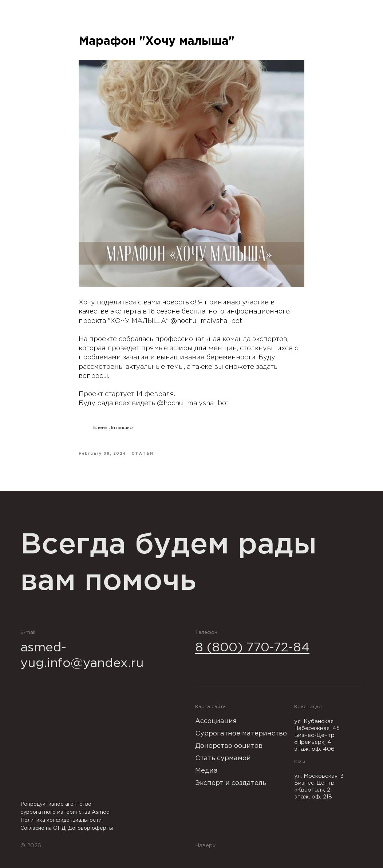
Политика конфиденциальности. (62, 820)
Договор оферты (90, 828)
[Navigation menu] (371, 27)
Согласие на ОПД (43, 828)
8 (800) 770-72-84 (252, 648)
